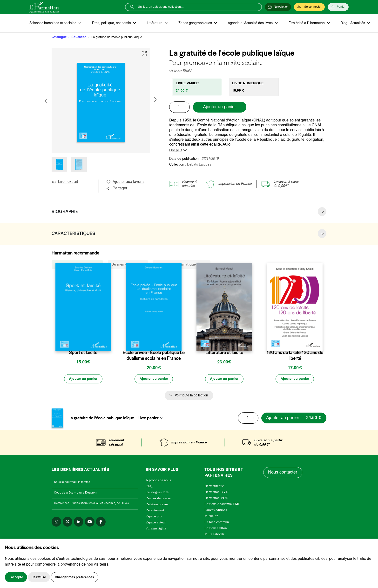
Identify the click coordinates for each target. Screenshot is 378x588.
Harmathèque (214, 486)
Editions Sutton (216, 528)
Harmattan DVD (216, 492)
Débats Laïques (199, 165)
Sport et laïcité (83, 353)
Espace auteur (156, 522)
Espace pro (154, 516)
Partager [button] (117, 189)
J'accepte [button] (16, 577)
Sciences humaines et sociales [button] (53, 23)
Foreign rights (156, 528)
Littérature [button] (155, 23)
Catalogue (59, 37)
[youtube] (90, 522)
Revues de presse (158, 498)
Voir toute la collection (191, 396)
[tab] (198, 87)
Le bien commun (217, 522)
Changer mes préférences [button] (74, 577)
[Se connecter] (309, 7)
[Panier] (338, 7)
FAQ (149, 486)
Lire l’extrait (65, 182)
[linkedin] (79, 522)
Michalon (211, 516)
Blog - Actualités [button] (352, 23)
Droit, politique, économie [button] (112, 23)
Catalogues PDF (157, 492)
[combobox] (152, 418)
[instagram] (56, 522)
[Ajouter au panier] (83, 379)
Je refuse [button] (39, 577)
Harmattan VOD (216, 498)
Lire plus (176, 150)
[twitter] (67, 522)
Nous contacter (283, 473)
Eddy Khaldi (183, 71)
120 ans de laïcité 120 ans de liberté (295, 356)
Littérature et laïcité (224, 353)
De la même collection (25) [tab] (77, 265)
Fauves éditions (216, 510)
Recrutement (155, 510)
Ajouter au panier (219, 107)
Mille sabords (214, 534)
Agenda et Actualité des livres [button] (250, 23)
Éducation (79, 37)
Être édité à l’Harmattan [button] (306, 23)
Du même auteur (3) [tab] (128, 265)
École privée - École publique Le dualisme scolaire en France (154, 356)
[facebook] (101, 522)
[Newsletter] (278, 7)
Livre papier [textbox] (148, 418)
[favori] (108, 343)
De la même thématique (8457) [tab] (182, 265)
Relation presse (157, 504)
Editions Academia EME (222, 504)
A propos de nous (158, 480)
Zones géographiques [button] (195, 23)
